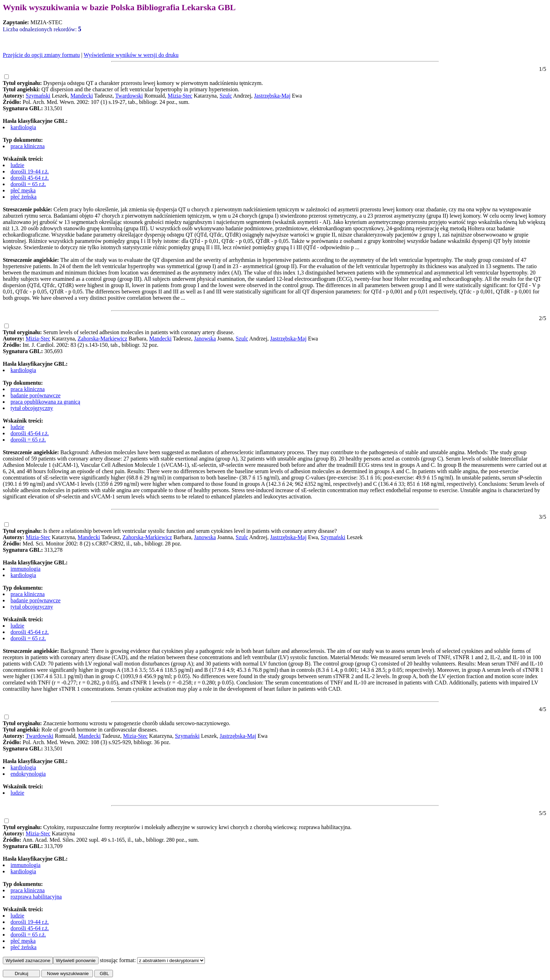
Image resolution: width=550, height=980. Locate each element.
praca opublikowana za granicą (45, 402)
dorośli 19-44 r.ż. (30, 171)
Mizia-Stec (180, 96)
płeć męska (23, 190)
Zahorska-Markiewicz (102, 339)
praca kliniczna (28, 146)
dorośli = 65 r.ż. (28, 184)
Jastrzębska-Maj (272, 96)
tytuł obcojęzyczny (32, 408)
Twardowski (129, 96)
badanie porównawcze (36, 395)
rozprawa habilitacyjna (36, 897)
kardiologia (23, 127)
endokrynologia (28, 774)
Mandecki (82, 96)
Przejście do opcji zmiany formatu (41, 55)
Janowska (205, 339)
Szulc (226, 96)
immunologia (25, 569)
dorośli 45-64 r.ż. (30, 178)
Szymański (38, 96)
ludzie (17, 165)
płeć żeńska (24, 197)
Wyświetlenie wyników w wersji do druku (131, 55)
